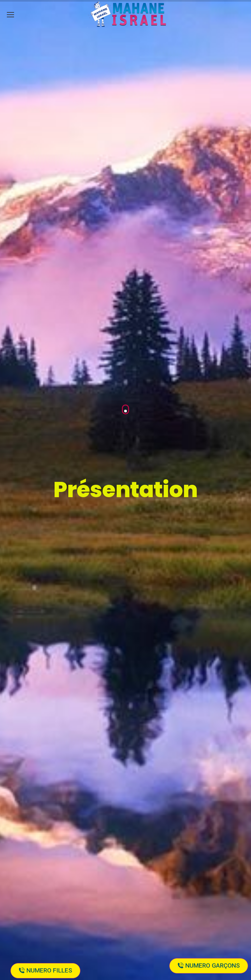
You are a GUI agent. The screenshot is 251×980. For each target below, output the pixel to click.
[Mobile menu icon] (10, 15)
